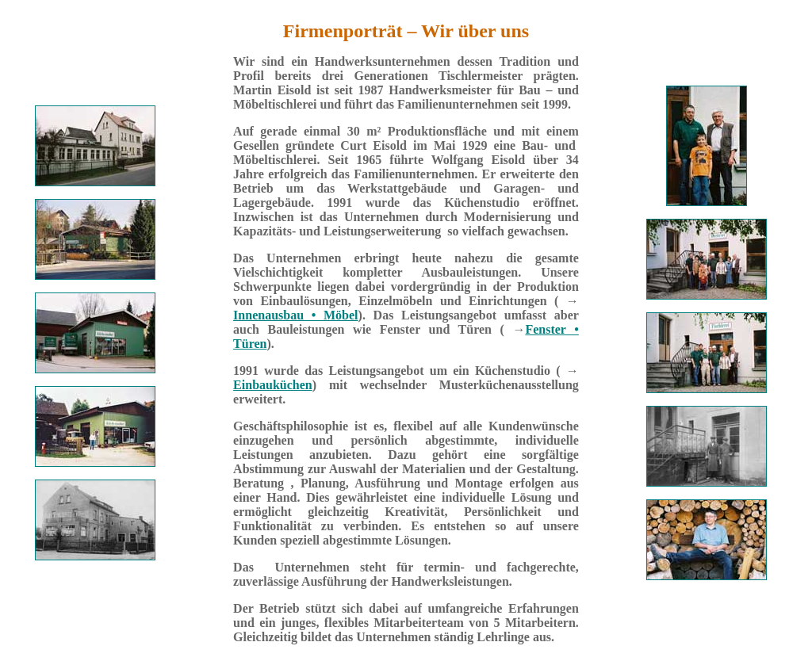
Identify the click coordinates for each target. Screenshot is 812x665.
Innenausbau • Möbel (295, 315)
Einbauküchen (273, 385)
